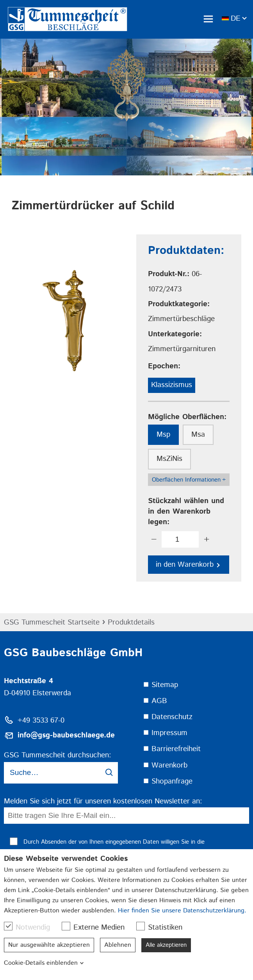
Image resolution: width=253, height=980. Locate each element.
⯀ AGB (155, 701)
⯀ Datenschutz (168, 717)
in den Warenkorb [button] (188, 565)
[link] (80, 19)
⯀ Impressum (165, 733)
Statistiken (163, 927)
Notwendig (31, 927)
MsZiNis (169, 459)
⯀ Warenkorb (165, 765)
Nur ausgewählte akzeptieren (49, 945)
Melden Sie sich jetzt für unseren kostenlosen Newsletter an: (103, 801)
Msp (163, 435)
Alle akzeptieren (168, 945)
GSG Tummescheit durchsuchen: (58, 755)
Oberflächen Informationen (189, 480)
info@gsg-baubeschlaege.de (66, 735)
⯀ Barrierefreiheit (172, 749)
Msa (198, 435)
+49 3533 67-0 (41, 720)
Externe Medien (97, 927)
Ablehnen (118, 945)
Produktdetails (131, 622)
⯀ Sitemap (160, 685)
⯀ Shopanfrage (168, 781)
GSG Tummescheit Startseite (52, 622)
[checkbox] (8, 926)
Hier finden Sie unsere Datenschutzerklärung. (182, 911)
